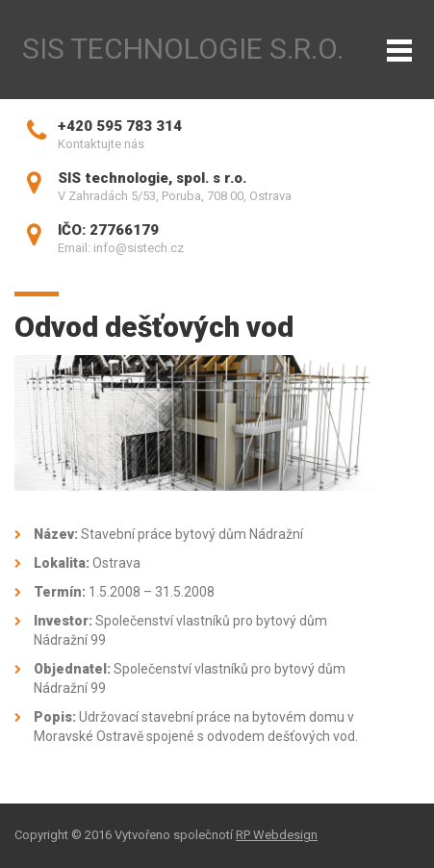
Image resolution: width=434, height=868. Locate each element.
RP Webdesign (277, 835)
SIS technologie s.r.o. (183, 49)
